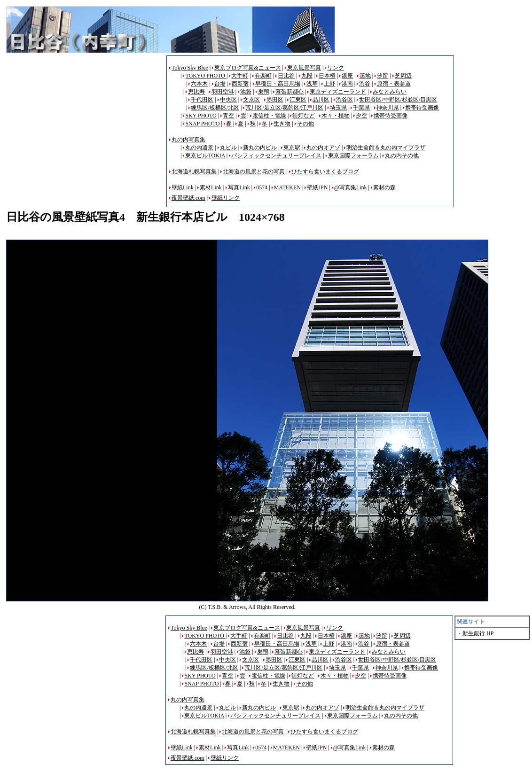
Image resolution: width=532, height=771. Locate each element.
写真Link (239, 187)
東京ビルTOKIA (205, 156)
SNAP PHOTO (202, 124)
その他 (305, 124)
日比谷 (286, 76)
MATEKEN (287, 187)
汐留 (383, 76)
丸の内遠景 (199, 148)
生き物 (282, 124)
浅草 (312, 84)
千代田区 (202, 100)
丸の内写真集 (188, 140)
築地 (365, 76)
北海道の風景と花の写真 (254, 171)
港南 (347, 84)
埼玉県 (338, 108)
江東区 (298, 100)
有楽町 (263, 76)
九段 (307, 76)
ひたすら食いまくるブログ (325, 171)
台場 (220, 84)
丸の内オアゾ (323, 148)
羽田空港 (223, 92)
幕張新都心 (289, 92)
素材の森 (384, 187)
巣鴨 (264, 92)
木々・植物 (336, 116)
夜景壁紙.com (188, 198)
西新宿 (240, 84)
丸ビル (228, 148)
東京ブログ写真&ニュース (247, 68)
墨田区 (275, 100)
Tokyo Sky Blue (190, 68)
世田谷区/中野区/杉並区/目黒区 (398, 100)
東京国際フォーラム (353, 156)
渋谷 (365, 84)
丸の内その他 (402, 156)
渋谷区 (344, 100)
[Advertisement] (85, 121)
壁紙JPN (317, 187)
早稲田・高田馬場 (278, 84)
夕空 (361, 116)
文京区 (251, 100)
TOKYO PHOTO (206, 76)
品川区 (321, 100)
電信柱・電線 (269, 116)
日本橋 (327, 76)
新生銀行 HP (478, 633)
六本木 (199, 84)
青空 (228, 116)
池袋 (246, 92)
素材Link (211, 187)
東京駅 (292, 148)
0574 (262, 187)
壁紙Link (183, 187)
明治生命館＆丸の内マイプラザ (386, 148)
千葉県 (361, 108)
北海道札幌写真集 (194, 171)
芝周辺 (403, 76)
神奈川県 (388, 108)
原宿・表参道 (394, 84)
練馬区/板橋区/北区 (215, 108)
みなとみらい (390, 92)
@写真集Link (351, 187)
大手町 (240, 76)
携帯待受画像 (422, 108)
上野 (329, 84)
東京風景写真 (304, 68)
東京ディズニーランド (338, 92)
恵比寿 (196, 92)
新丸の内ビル (260, 148)
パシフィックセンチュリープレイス (276, 156)
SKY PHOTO (201, 116)
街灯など (304, 116)
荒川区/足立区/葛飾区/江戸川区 (284, 108)
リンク (336, 68)
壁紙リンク (226, 198)
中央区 (228, 100)
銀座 (347, 76)
